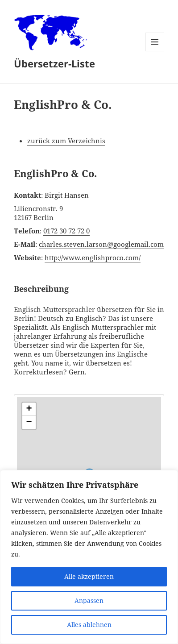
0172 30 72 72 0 (66, 231)
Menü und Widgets (155, 51)
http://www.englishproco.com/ (93, 258)
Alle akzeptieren (89, 576)
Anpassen (89, 600)
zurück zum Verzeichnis (66, 141)
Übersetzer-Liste (54, 63)
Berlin (43, 217)
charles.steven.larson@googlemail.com (101, 244)
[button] (29, 409)
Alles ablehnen (89, 625)
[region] (89, 557)
